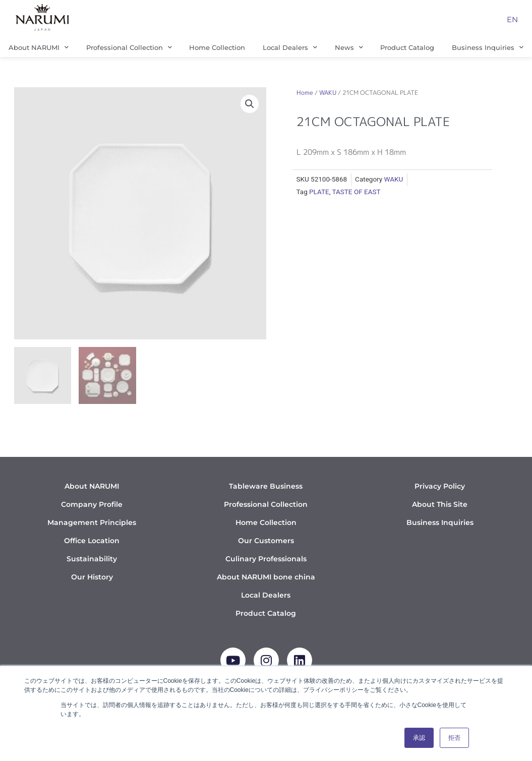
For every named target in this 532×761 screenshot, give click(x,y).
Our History (92, 577)
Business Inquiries (440, 522)
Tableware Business (266, 486)
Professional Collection (129, 47)
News (349, 47)
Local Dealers (290, 47)
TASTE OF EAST (356, 192)
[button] (250, 104)
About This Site (440, 504)
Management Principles (92, 522)
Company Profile (92, 504)
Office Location (92, 541)
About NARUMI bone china (266, 577)
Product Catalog (407, 47)
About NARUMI (39, 47)
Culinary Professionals (266, 559)
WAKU (328, 93)
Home (305, 93)
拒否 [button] (454, 738)
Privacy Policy (440, 486)
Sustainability (92, 559)
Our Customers (266, 541)
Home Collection (217, 47)
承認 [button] (419, 738)
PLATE (319, 192)
